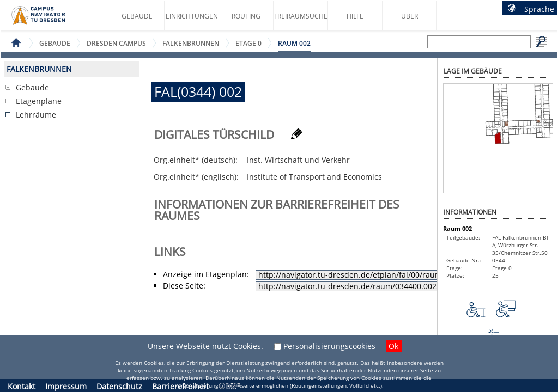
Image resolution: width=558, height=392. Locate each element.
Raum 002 (294, 43)
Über (410, 16)
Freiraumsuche (301, 16)
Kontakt (22, 386)
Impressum (66, 386)
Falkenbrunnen (191, 43)
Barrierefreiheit (180, 386)
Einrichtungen (192, 16)
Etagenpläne (39, 101)
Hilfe (355, 16)
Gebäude (137, 16)
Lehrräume (36, 115)
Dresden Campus (116, 43)
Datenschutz (119, 386)
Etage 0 (248, 43)
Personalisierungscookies (329, 346)
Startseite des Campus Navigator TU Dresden (50, 20)
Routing (246, 16)
